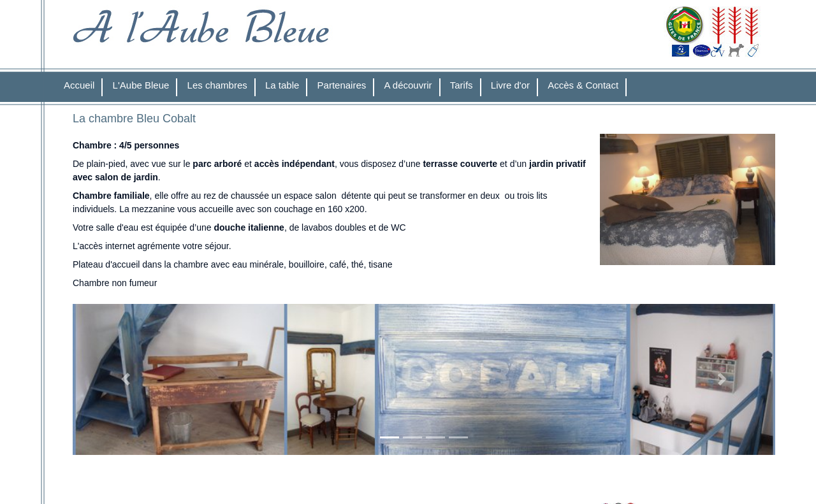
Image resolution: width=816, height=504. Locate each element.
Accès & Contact (583, 85)
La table (282, 85)
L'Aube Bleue (141, 85)
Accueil (79, 85)
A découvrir (408, 85)
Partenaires (342, 85)
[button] (125, 379)
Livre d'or (510, 85)
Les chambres (217, 85)
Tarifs (462, 85)
